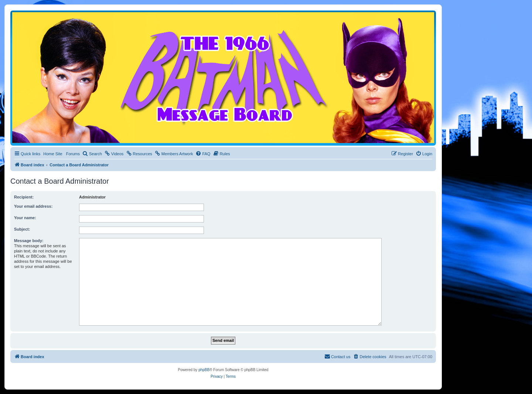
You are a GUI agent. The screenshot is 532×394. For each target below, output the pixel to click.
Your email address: (33, 206)
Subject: (22, 229)
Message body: (29, 241)
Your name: (25, 218)
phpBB (204, 370)
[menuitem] (92, 154)
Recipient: (24, 197)
